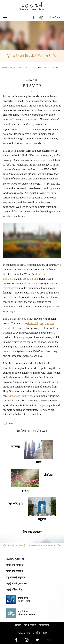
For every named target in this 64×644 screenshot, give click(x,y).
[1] (21, 128)
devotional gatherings (21, 396)
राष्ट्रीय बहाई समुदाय (16, 577)
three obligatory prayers (41, 323)
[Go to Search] (33, 18)
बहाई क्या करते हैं (15, 571)
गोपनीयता (44, 625)
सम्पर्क (18, 625)
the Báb (42, 274)
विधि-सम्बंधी (30, 625)
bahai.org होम (16, 559)
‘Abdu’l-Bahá (30, 279)
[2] (44, 183)
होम (5, 545)
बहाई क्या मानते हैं (15, 565)
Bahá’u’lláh (10, 279)
